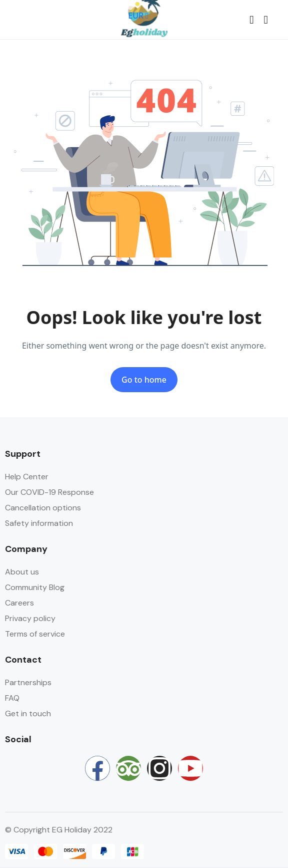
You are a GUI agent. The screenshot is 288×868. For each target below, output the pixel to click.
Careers (19, 603)
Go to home (144, 380)
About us (22, 572)
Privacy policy (30, 618)
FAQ (12, 698)
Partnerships (28, 682)
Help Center (27, 477)
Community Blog (35, 587)
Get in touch (28, 713)
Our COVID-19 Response (49, 492)
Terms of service (35, 634)
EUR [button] (138, 16)
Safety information (39, 523)
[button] (251, 20)
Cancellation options (43, 508)
